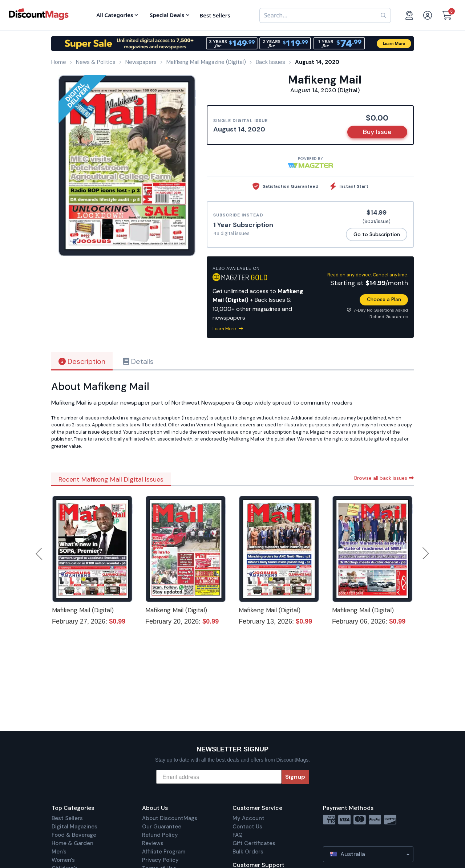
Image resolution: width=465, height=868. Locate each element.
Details (138, 361)
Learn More (228, 329)
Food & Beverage (74, 835)
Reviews (153, 843)
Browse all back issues (384, 478)
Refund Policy (160, 835)
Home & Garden (72, 843)
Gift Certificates (254, 843)
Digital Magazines (74, 827)
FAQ (238, 835)
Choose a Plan (384, 299)
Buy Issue (377, 132)
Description (82, 361)
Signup (295, 777)
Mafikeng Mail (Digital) (83, 610)
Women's (63, 860)
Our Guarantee (162, 827)
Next (426, 553)
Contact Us (247, 827)
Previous (40, 553)
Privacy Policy (160, 860)
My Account (248, 818)
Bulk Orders (248, 852)
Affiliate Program (164, 852)
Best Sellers (67, 818)
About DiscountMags (170, 818)
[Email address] (219, 777)
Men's (59, 852)
